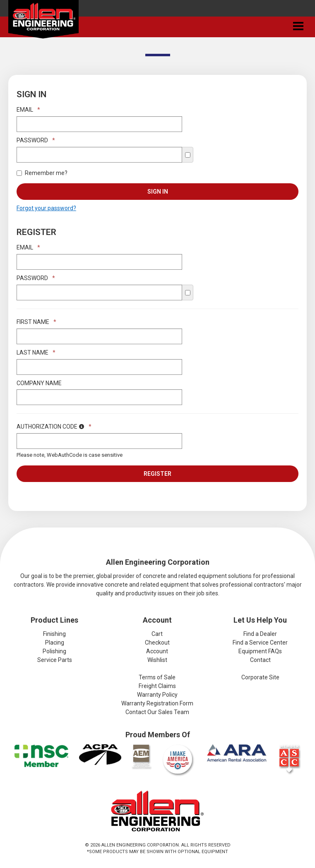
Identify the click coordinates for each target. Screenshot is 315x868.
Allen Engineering (43, 21)
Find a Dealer (260, 634)
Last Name (36, 352)
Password (36, 140)
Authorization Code (54, 427)
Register (157, 474)
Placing (55, 643)
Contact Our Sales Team (157, 712)
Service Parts (55, 660)
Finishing (54, 634)
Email (28, 110)
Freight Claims (157, 686)
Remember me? (42, 173)
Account (157, 651)
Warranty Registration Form (157, 703)
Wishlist (157, 660)
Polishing (54, 651)
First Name (36, 322)
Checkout (157, 643)
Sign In (158, 192)
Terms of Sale (157, 677)
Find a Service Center (260, 643)
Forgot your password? (46, 208)
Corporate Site (260, 677)
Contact (260, 660)
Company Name (39, 383)
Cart (157, 634)
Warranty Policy (157, 695)
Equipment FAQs (260, 651)
